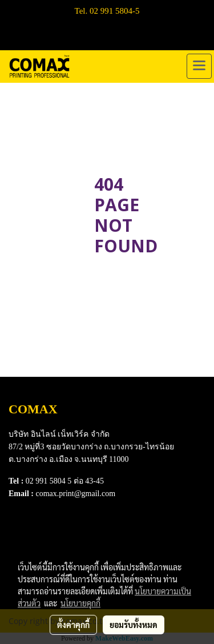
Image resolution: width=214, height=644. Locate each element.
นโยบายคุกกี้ (80, 603)
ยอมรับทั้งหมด (134, 625)
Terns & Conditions (45, 547)
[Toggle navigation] (199, 66)
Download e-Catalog (47, 532)
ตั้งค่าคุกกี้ (73, 625)
